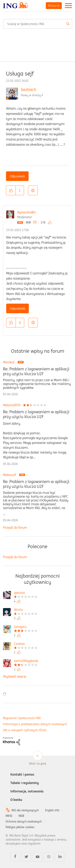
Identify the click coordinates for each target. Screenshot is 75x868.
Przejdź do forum (15, 527)
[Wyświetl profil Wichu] (26, 610)
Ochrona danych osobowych (24, 822)
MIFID (9, 816)
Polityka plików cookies (20, 827)
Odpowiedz (17, 176)
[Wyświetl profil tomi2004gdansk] (26, 661)
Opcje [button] (33, 190)
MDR (21, 816)
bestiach (29, 89)
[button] (11, 190)
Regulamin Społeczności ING (22, 718)
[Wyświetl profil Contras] (26, 644)
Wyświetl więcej (15, 676)
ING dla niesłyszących (25, 810)
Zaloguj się (54, 6)
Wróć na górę (38, 764)
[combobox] (37, 24)
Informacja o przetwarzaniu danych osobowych (35, 724)
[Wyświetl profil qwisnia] (26, 593)
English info (52, 810)
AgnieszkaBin (27, 212)
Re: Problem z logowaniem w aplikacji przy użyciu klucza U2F (36, 371)
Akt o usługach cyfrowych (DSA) (25, 730)
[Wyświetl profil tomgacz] (26, 627)
